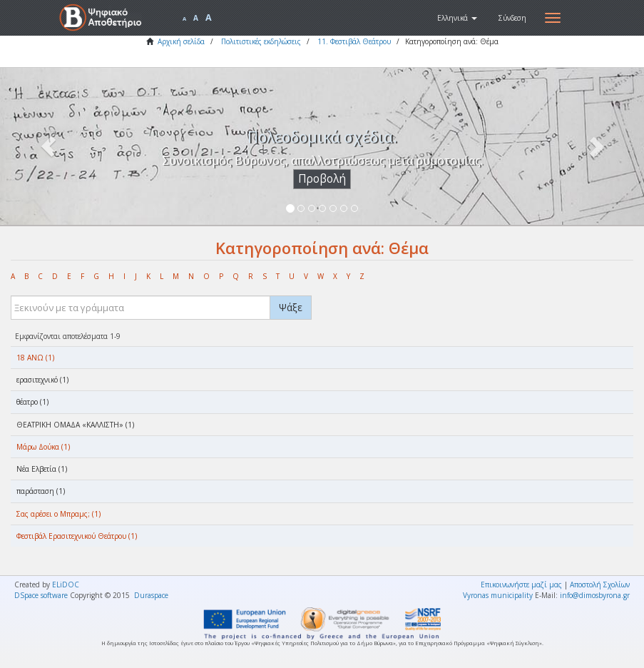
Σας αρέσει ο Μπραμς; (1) (58, 514)
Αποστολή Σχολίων (600, 584)
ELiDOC (66, 584)
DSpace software (41, 595)
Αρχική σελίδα (181, 41)
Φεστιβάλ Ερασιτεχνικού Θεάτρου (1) (77, 536)
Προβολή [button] (322, 179)
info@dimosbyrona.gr (595, 595)
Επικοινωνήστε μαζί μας (521, 584)
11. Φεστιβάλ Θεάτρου (354, 41)
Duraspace (151, 595)
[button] (457, 18)
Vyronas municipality (498, 595)
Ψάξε (291, 307)
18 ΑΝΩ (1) (35, 358)
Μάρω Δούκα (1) (43, 447)
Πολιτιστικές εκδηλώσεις (261, 41)
